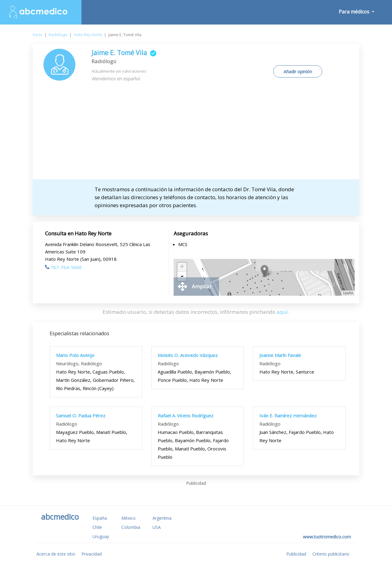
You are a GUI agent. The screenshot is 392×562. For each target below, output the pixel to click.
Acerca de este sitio (56, 554)
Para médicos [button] (355, 12)
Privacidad (92, 554)
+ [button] (182, 267)
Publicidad (296, 554)
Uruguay (101, 536)
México (128, 518)
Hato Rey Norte (88, 35)
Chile (97, 527)
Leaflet (348, 293)
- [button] (182, 276)
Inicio (38, 35)
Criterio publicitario (331, 554)
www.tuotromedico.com (327, 537)
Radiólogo (58, 35)
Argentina (162, 518)
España (100, 518)
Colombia (131, 527)
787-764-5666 (63, 267)
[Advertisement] (196, 133)
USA (157, 527)
